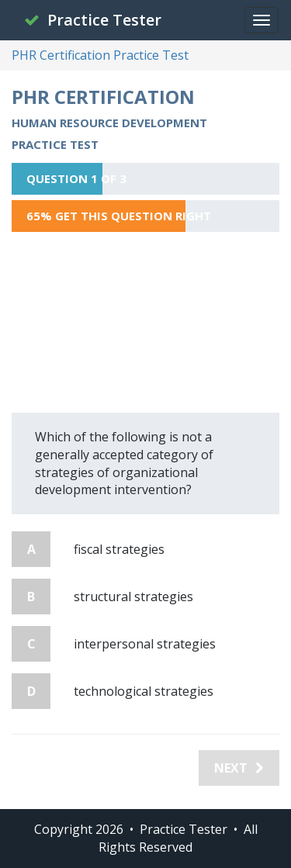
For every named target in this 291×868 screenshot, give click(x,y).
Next (239, 768)
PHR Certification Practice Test (100, 55)
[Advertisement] (145, 322)
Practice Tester (93, 20)
